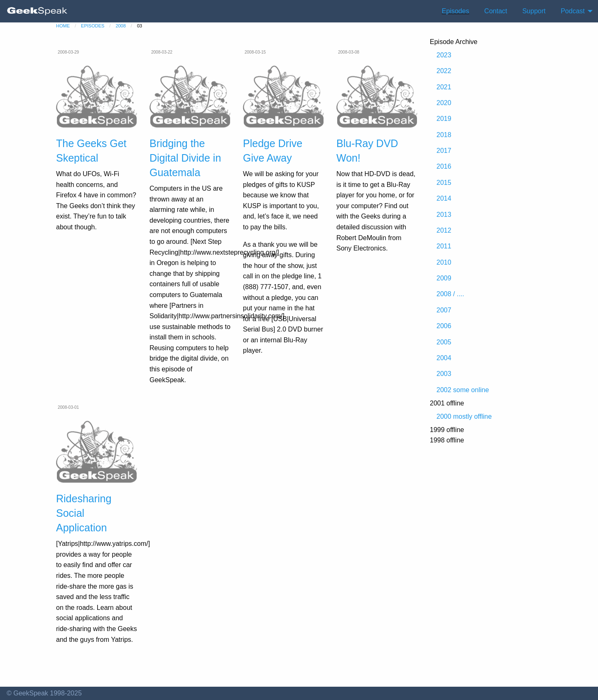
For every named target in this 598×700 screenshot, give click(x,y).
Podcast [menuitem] (573, 11)
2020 (444, 103)
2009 (444, 278)
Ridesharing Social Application (84, 513)
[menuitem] (37, 11)
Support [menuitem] (534, 11)
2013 (444, 215)
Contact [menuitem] (496, 11)
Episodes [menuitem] (456, 11)
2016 (444, 166)
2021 (444, 87)
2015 (444, 183)
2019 (444, 119)
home (63, 26)
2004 (444, 358)
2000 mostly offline (464, 416)
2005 (444, 342)
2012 (444, 230)
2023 (444, 55)
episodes (93, 26)
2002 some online (463, 390)
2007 (444, 310)
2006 (444, 326)
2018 (444, 135)
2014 (444, 198)
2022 (444, 71)
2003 (444, 374)
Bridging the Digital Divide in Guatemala (185, 158)
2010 (444, 262)
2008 (120, 26)
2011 (444, 246)
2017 (444, 151)
